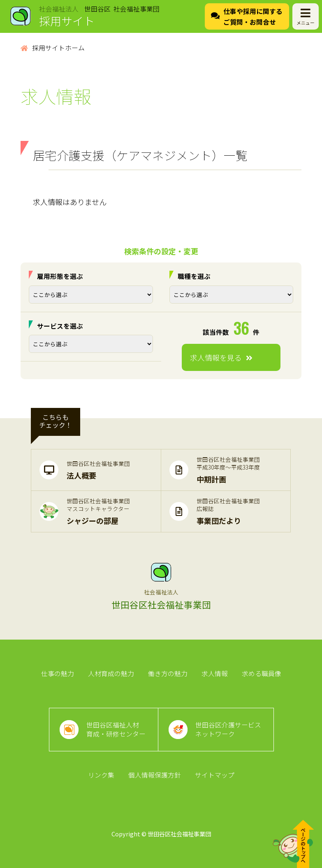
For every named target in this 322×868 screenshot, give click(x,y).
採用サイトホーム (53, 48)
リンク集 (101, 775)
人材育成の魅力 (111, 673)
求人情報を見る (221, 357)
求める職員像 (262, 673)
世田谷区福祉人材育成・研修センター (116, 729)
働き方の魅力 (168, 673)
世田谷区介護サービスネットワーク (228, 729)
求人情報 (215, 673)
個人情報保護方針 (155, 775)
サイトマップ (215, 775)
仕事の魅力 (58, 673)
